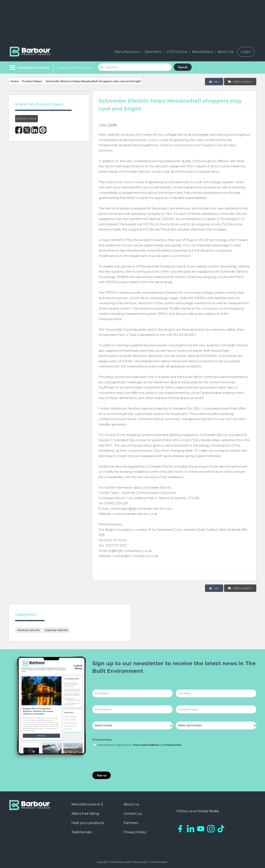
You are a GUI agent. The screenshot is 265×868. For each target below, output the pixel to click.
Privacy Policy (102, 740)
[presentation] (124, 759)
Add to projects (240, 81)
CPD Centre (177, 52)
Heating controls (28, 630)
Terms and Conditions (146, 745)
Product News (32, 81)
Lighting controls (56, 630)
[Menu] (29, 68)
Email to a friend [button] (26, 118)
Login (246, 52)
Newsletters (202, 52)
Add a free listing (85, 814)
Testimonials (82, 832)
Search (183, 67)
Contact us (133, 814)
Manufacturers (127, 52)
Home (14, 81)
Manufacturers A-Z (87, 804)
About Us (225, 52)
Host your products (88, 823)
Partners (131, 823)
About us (131, 804)
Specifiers (153, 52)
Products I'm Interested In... (76, 68)
